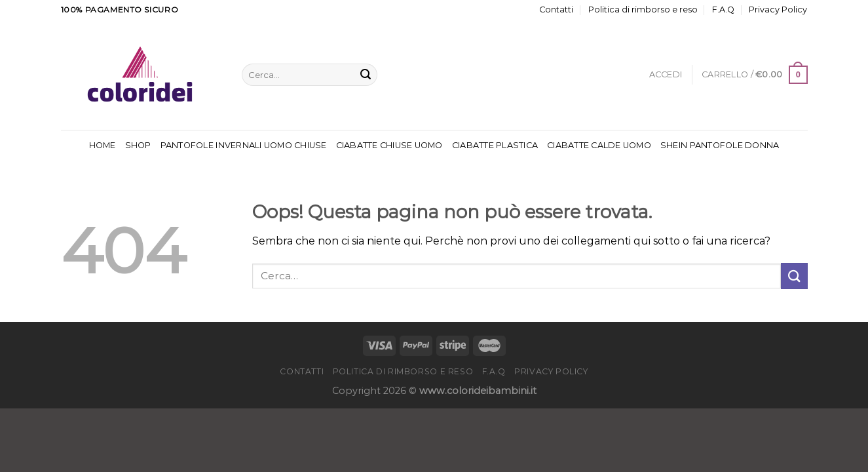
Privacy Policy (778, 10)
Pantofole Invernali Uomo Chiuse (244, 145)
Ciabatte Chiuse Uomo (389, 145)
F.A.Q (723, 10)
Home (103, 145)
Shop (138, 145)
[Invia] (366, 75)
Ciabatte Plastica (495, 145)
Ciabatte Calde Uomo (599, 145)
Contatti (556, 10)
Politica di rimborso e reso (643, 10)
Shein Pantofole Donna (720, 145)
